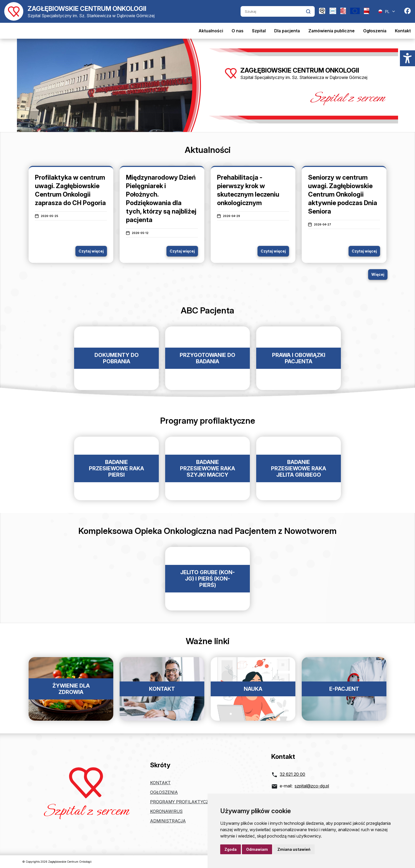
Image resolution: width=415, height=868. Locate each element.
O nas (238, 31)
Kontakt (403, 31)
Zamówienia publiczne (331, 31)
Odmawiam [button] (257, 849)
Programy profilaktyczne (182, 802)
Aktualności (211, 31)
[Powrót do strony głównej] (79, 11)
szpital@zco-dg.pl (312, 786)
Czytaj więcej (91, 251)
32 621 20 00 (292, 774)
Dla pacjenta (287, 31)
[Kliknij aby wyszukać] (308, 11)
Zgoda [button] (231, 849)
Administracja (168, 821)
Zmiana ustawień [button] (294, 849)
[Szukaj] (273, 11)
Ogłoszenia (375, 31)
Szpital (259, 31)
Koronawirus (166, 811)
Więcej (378, 274)
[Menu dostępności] (407, 58)
